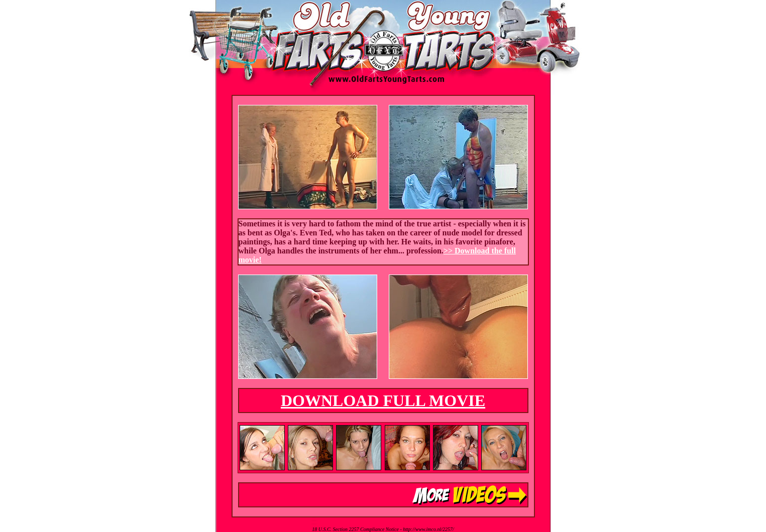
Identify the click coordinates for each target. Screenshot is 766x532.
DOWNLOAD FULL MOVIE (383, 401)
